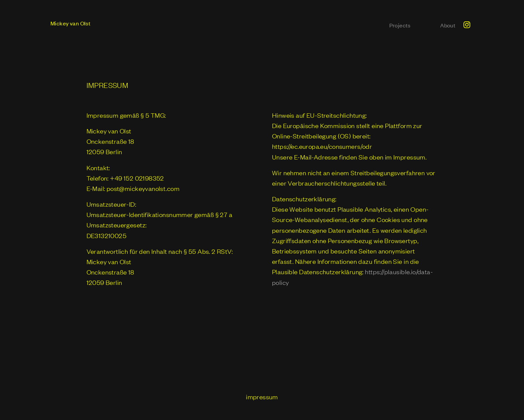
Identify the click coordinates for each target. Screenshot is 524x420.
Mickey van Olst (71, 23)
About (448, 25)
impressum (262, 397)
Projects (400, 25)
